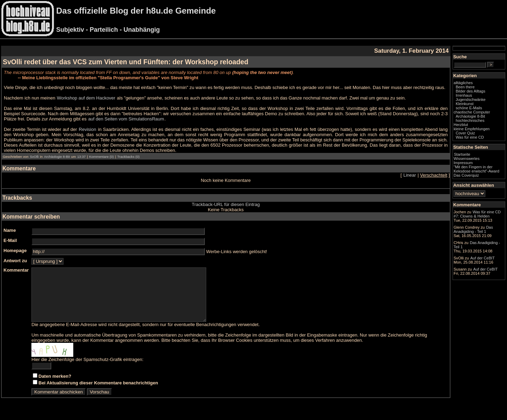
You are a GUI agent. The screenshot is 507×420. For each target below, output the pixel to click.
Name (10, 230)
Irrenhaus (464, 95)
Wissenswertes (467, 159)
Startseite (462, 154)
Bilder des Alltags (471, 91)
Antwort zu (15, 261)
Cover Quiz (465, 133)
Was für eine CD (470, 137)
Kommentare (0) (101, 157)
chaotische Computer (472, 112)
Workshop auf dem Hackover (86, 98)
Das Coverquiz (466, 175)
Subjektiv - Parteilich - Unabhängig (108, 30)
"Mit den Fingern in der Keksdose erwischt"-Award (476, 169)
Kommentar (16, 270)
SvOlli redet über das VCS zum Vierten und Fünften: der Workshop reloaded (126, 62)
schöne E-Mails (469, 108)
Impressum (463, 163)
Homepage (15, 250)
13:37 (81, 157)
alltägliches (463, 83)
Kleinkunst (465, 104)
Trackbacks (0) (128, 157)
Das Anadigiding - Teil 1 (473, 229)
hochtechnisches (470, 120)
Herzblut (461, 125)
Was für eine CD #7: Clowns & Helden (477, 214)
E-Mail (10, 240)
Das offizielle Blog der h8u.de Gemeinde (136, 11)
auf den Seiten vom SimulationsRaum (126, 119)
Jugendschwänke (471, 100)
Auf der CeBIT (483, 258)
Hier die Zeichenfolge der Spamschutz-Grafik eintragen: (87, 370)
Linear (410, 175)
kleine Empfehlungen (472, 129)
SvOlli (34, 157)
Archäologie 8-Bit (57, 157)
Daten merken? (55, 387)
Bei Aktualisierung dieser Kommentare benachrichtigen (98, 393)
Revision (88, 129)
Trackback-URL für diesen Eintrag (226, 204)
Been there (465, 87)
